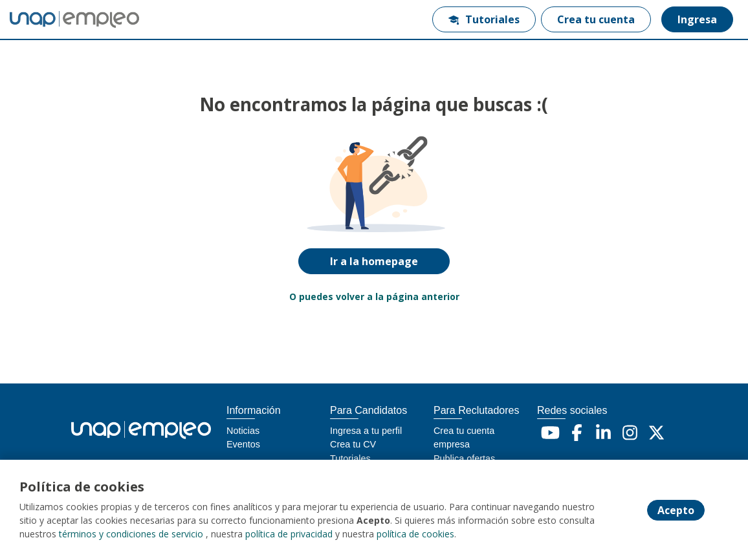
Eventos (243, 444)
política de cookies (415, 534)
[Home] (56, 20)
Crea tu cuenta (596, 19)
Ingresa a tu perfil (366, 431)
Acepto (676, 510)
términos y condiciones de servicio (131, 534)
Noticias (243, 431)
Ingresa (697, 19)
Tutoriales (484, 19)
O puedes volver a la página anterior (374, 296)
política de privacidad (289, 534)
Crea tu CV (353, 444)
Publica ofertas (464, 458)
